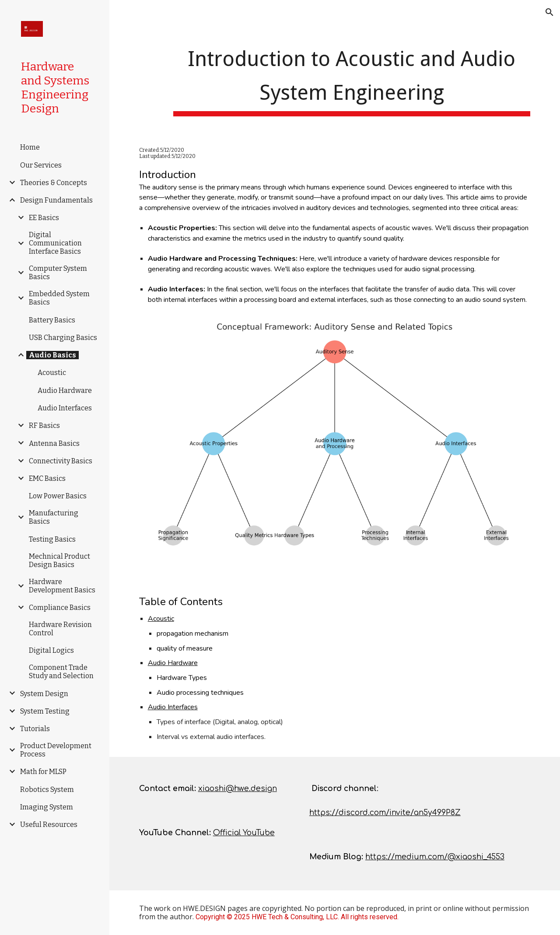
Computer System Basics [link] (58, 273)
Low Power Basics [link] (58, 496)
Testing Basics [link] (52, 539)
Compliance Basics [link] (60, 608)
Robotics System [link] (47, 790)
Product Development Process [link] (56, 750)
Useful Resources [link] (49, 825)
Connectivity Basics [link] (61, 461)
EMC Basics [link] (47, 478)
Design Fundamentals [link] (56, 200)
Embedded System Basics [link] (59, 298)
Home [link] (30, 147)
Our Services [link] (41, 165)
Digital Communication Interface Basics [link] (55, 243)
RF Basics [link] (44, 425)
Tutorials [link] (35, 729)
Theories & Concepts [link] (54, 183)
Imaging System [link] (47, 807)
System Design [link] (44, 694)
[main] (352, 78)
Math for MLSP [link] (43, 772)
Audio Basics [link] (52, 355)
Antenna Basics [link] (54, 443)
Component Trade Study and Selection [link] (61, 672)
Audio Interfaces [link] (65, 408)
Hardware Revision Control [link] (60, 629)
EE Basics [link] (44, 218)
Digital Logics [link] (51, 650)
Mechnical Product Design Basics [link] (59, 560)
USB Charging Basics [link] (63, 338)
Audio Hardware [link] (65, 390)
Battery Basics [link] (52, 320)
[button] (549, 12)
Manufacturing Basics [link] (54, 517)
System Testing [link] (45, 711)
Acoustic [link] (52, 373)
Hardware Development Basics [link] (62, 586)
